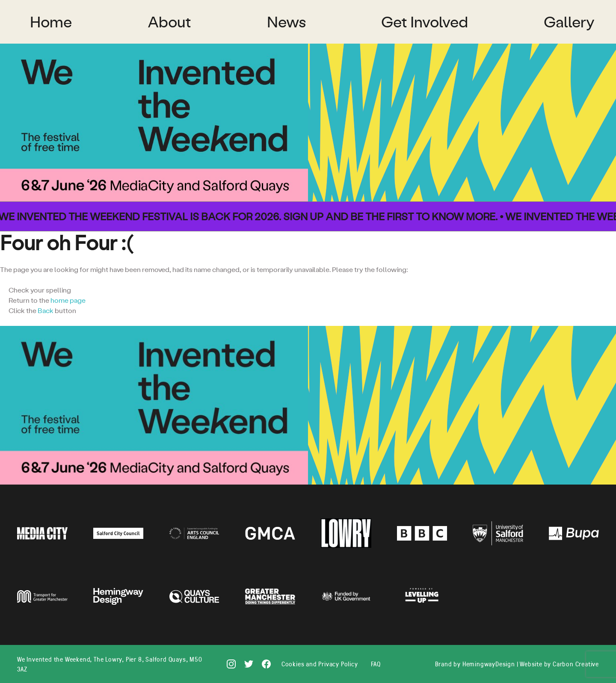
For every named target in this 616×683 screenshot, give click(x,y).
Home (51, 22)
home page (68, 300)
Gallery (569, 22)
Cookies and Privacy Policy (320, 664)
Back (46, 310)
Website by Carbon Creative (559, 664)
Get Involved (425, 22)
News (286, 22)
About (169, 22)
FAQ (376, 664)
